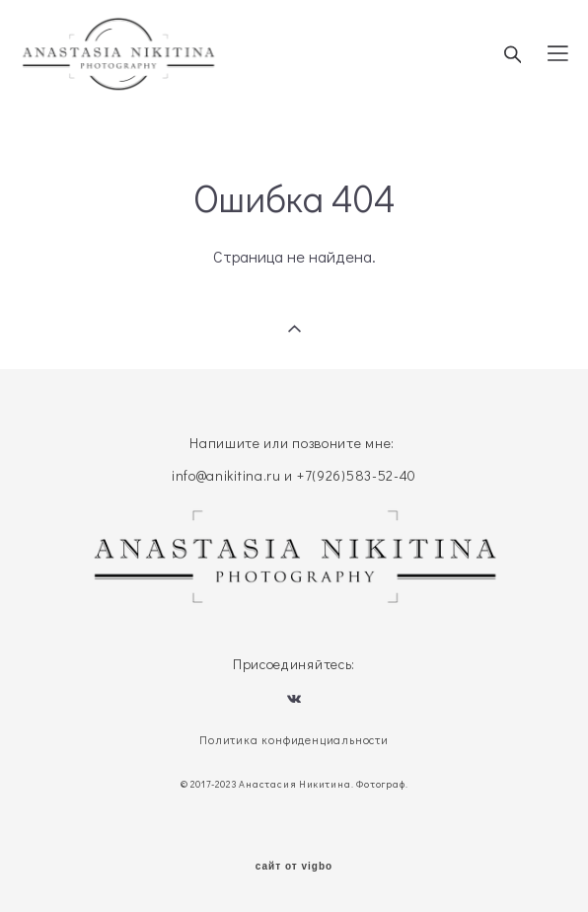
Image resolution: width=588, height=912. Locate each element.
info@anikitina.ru (226, 475)
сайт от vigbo (294, 867)
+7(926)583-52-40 (357, 475)
